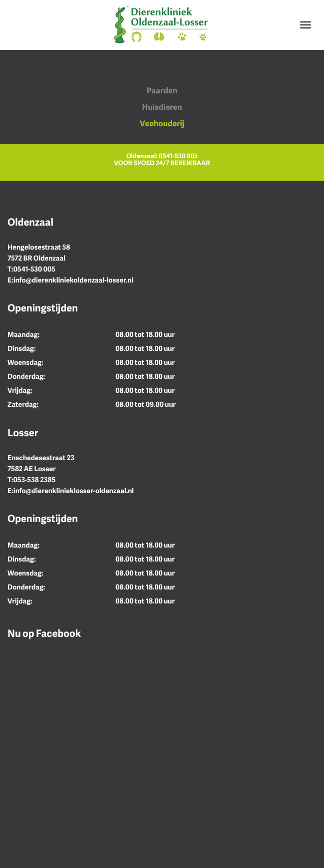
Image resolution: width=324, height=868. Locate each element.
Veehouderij (162, 123)
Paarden (162, 90)
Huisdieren (162, 107)
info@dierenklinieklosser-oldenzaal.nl (74, 491)
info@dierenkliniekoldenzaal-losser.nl (73, 280)
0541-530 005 (178, 156)
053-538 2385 (35, 480)
